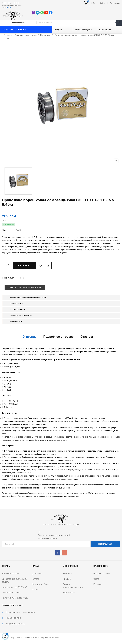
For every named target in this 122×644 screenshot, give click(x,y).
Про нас (67, 579)
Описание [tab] (29, 337)
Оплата (36, 579)
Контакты (68, 574)
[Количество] (6, 266)
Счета (96, 579)
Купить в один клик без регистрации (25, 287)
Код (4, 230)
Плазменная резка (11, 593)
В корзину (24, 266)
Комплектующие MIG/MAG (15, 587)
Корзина (97, 584)
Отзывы (87, 337)
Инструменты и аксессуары (15, 598)
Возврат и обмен (41, 584)
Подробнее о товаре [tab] (58, 337)
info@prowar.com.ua (15, 624)
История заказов (102, 574)
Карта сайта (69, 593)
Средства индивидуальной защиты (15, 580)
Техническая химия (11, 574)
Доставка (37, 574)
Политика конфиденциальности (73, 586)
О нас (35, 590)
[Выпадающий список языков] (93, 3)
